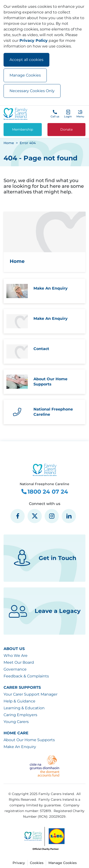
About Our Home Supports (29, 740)
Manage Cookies (25, 75)
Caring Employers (20, 715)
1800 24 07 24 (44, 492)
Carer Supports (22, 687)
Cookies (37, 863)
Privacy (19, 863)
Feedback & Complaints (26, 676)
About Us (14, 649)
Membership (23, 129)
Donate (66, 129)
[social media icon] (18, 516)
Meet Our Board (19, 662)
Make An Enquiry (20, 747)
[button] (80, 114)
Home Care (16, 733)
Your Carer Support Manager (30, 694)
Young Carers (16, 722)
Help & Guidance (19, 701)
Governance (15, 669)
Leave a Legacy (44, 611)
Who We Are (16, 656)
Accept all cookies (26, 60)
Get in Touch (44, 558)
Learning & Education (24, 708)
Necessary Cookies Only (32, 91)
